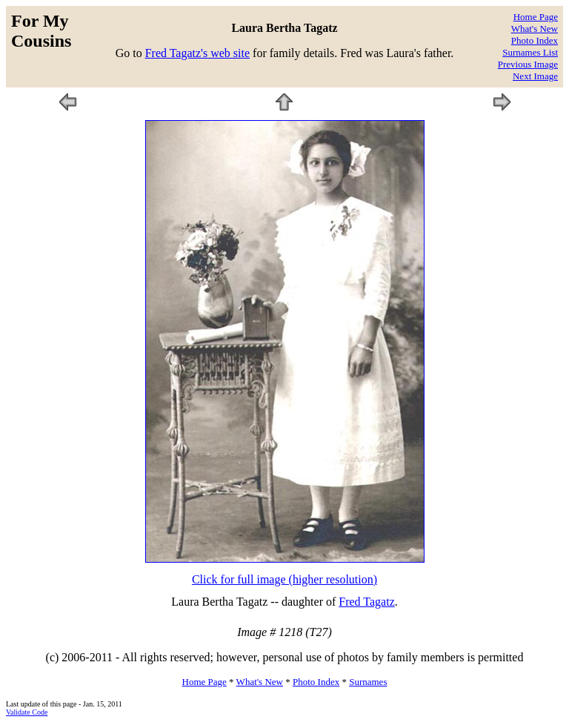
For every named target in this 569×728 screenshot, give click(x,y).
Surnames (368, 682)
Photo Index (535, 40)
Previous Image (528, 64)
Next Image (535, 76)
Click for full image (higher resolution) (284, 579)
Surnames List (530, 52)
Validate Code (27, 712)
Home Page (536, 17)
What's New (535, 29)
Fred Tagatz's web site (197, 53)
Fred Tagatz (366, 602)
